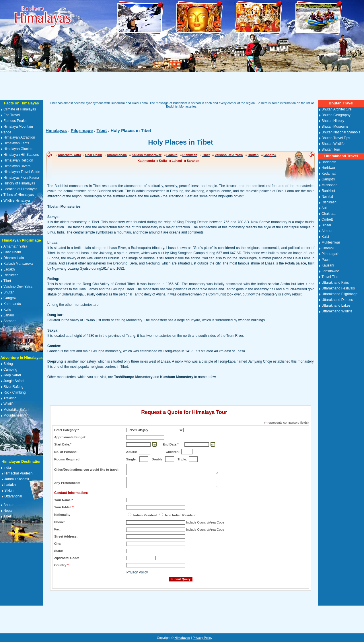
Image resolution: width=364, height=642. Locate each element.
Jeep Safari (12, 375)
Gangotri (328, 179)
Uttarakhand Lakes (336, 306)
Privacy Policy (137, 572)
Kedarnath (329, 174)
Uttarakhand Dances (337, 300)
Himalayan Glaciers (18, 149)
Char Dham (12, 252)
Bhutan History (333, 121)
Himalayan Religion (18, 160)
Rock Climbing (14, 392)
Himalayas (56, 130)
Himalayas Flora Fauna (21, 178)
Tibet (7, 281)
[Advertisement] (182, 86)
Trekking (10, 398)
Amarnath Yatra (15, 246)
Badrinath (329, 162)
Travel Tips (330, 277)
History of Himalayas (19, 183)
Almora (327, 231)
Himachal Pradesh (18, 473)
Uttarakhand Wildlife (337, 311)
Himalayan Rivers (17, 166)
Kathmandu (12, 304)
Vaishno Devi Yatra (18, 287)
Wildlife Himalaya (17, 201)
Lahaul (9, 315)
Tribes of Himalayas (19, 195)
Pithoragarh (330, 254)
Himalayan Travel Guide (22, 172)
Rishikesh (11, 275)
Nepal (8, 511)
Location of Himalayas (20, 189)
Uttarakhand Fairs (335, 283)
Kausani (328, 265)
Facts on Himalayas (21, 103)
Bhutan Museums (335, 127)
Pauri (326, 260)
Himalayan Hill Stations (21, 155)
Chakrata (329, 214)
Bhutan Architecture (337, 109)
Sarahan (10, 321)
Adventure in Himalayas (21, 358)
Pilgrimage (82, 130)
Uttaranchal (13, 496)
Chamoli (328, 248)
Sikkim (9, 491)
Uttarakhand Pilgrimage (339, 294)
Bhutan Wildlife (333, 144)
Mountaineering (15, 415)
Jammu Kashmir (17, 479)
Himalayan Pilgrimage (21, 240)
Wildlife (9, 404)
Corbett (327, 219)
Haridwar (328, 168)
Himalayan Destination (21, 461)
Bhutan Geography (336, 115)
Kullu (7, 310)
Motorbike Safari (16, 410)
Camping (10, 369)
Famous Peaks (15, 121)
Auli (324, 208)
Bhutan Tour (331, 149)
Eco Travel (12, 115)
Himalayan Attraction (19, 137)
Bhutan (9, 292)
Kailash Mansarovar (19, 264)
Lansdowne (330, 271)
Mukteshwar (331, 242)
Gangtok (10, 298)
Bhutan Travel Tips (336, 138)
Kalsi (325, 237)
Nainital (327, 197)
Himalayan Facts (16, 143)
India (7, 468)
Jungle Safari (13, 381)
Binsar (326, 225)
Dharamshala (14, 258)
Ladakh (9, 269)
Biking (8, 364)
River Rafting (13, 387)
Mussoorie (329, 185)
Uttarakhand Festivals (338, 288)
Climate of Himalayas (20, 109)
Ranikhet (328, 191)
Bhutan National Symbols (341, 132)
